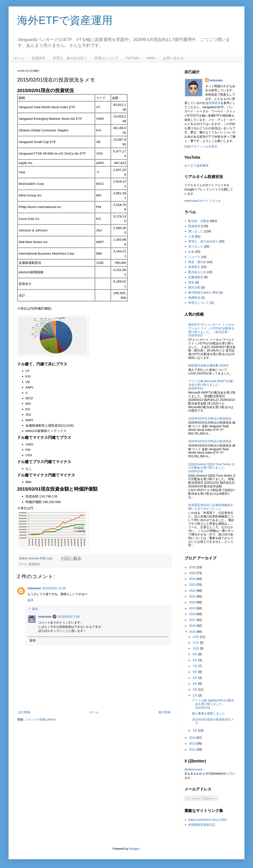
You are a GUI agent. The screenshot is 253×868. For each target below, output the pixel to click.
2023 (193, 585)
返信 (30, 600)
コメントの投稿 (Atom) (40, 719)
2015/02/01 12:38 (54, 588)
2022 (193, 591)
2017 (193, 620)
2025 (193, 573)
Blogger (134, 849)
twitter (151, 58)
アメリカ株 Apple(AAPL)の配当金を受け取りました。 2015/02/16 (213, 704)
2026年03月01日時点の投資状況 (210, 418)
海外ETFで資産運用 (65, 20)
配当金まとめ (197, 272)
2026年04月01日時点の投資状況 (210, 441)
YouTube (132, 58)
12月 (196, 637)
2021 (193, 596)
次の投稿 (24, 712)
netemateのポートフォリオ (203, 201)
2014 (193, 738)
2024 (193, 579)
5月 (195, 678)
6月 (195, 672)
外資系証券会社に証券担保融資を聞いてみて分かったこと (211, 507)
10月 (196, 648)
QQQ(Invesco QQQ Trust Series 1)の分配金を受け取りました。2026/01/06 (212, 468)
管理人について (106, 58)
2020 (193, 602)
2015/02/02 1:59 (69, 617)
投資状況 (39, 58)
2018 (193, 614)
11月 (196, 643)
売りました (196, 246)
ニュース (194, 257)
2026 (193, 567)
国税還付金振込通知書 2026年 (209, 365)
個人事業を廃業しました (208, 713)
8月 (195, 660)
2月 (195, 695)
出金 (191, 252)
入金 (191, 236)
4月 (195, 684)
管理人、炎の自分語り (70, 58)
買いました (196, 231)
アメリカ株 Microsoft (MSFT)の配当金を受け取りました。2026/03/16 (211, 385)
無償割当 (194, 298)
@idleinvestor (194, 769)
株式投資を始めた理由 (203, 292)
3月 (195, 689)
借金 (191, 282)
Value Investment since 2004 (207, 820)
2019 (193, 608)
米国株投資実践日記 (202, 825)
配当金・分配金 (199, 221)
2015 (193, 632)
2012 (193, 749)
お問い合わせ (173, 58)
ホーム (19, 58)
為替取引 (194, 267)
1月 (195, 730)
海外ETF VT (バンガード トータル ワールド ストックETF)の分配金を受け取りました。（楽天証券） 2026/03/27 (212, 330)
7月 (195, 666)
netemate (45, 617)
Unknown (34, 588)
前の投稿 (164, 712)
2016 (193, 626)
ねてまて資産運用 (196, 166)
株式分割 (194, 287)
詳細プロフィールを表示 (201, 146)
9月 (195, 654)
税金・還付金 (197, 262)
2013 (193, 743)
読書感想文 (196, 277)
